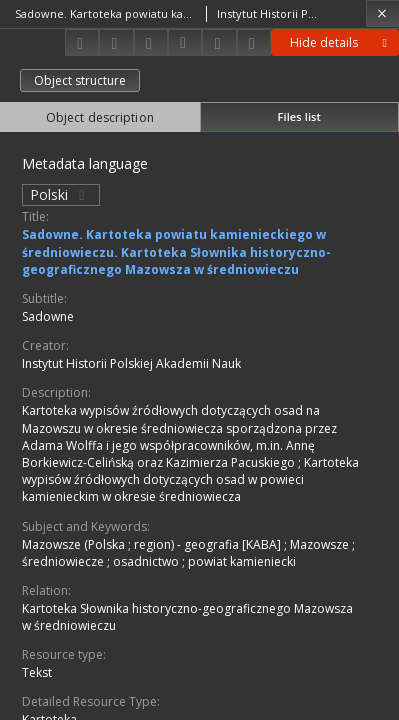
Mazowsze (321, 544)
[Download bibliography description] (185, 43)
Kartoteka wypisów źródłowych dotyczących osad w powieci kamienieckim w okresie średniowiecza (190, 479)
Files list (299, 116)
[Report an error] (254, 42)
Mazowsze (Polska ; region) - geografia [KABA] (153, 544)
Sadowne (48, 316)
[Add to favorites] (151, 42)
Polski (61, 194)
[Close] (382, 13)
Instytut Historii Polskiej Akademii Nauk (131, 363)
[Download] (82, 42)
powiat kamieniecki (242, 561)
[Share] (116, 42)
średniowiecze (64, 561)
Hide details (341, 42)
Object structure (80, 80)
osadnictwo (147, 561)
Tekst (37, 672)
